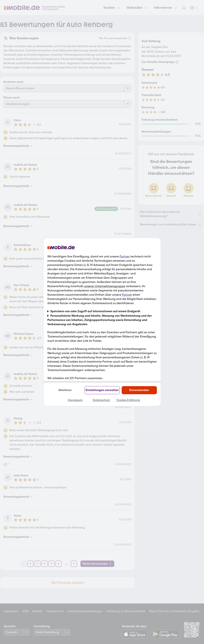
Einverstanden (139, 390)
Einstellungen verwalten (102, 390)
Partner (125, 256)
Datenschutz (101, 400)
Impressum (75, 400)
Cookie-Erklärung (128, 400)
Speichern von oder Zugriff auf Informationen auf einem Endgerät (95, 311)
